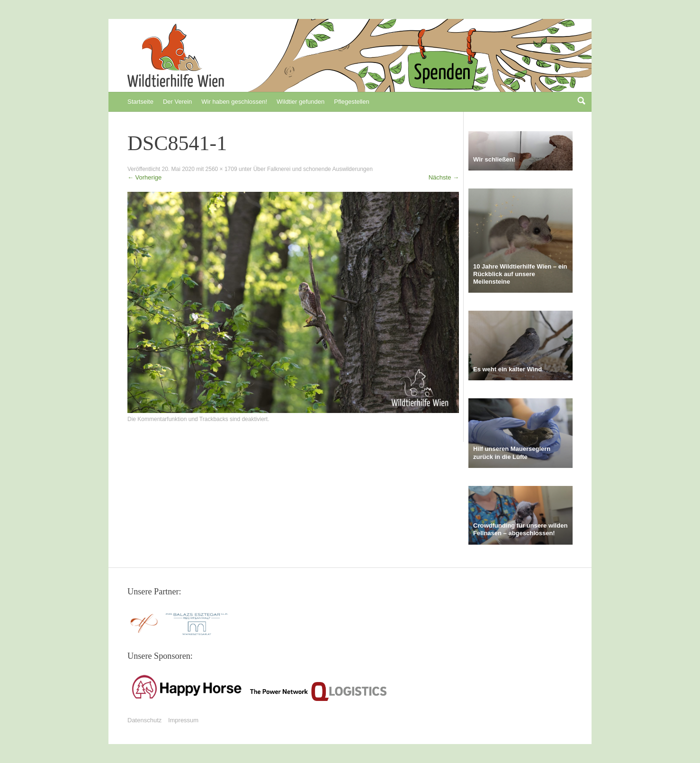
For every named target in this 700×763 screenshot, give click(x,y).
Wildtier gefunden (301, 102)
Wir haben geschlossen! (234, 102)
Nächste (444, 177)
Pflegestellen (351, 102)
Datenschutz (144, 720)
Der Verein (177, 102)
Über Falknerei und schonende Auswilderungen (313, 169)
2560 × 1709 (221, 169)
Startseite (140, 102)
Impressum (183, 720)
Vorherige (144, 177)
